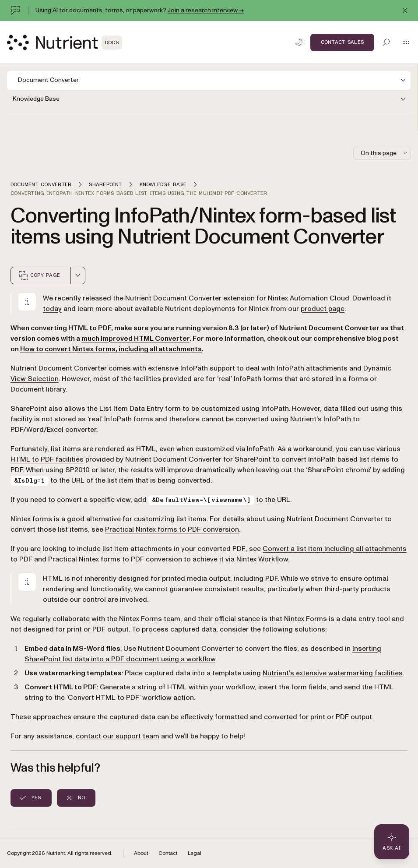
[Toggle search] (386, 42)
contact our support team (118, 736)
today (52, 309)
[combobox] (78, 275)
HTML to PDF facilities (47, 459)
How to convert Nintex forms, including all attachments (111, 349)
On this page (385, 153)
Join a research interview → (206, 10)
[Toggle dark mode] (299, 42)
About (141, 853)
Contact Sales (342, 42)
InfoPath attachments (312, 368)
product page (323, 309)
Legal (195, 853)
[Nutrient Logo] (65, 42)
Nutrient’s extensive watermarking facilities (333, 673)
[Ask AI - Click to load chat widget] (392, 842)
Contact (168, 853)
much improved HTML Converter (135, 339)
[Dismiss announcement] (405, 11)
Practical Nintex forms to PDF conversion (172, 529)
